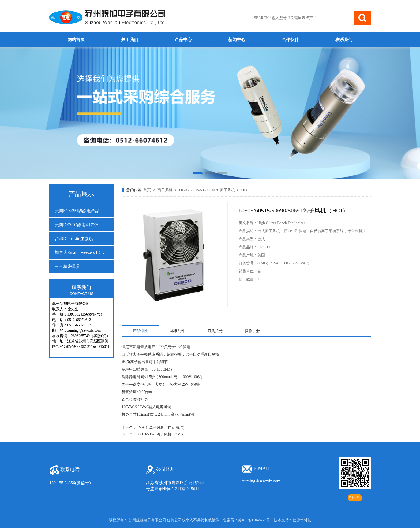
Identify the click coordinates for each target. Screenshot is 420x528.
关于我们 (130, 40)
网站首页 (76, 40)
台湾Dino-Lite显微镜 (74, 239)
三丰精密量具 (67, 266)
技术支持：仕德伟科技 (292, 520)
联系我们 (344, 40)
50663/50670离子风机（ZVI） (161, 434)
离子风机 (166, 190)
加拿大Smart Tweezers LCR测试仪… (81, 252)
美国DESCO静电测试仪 (77, 225)
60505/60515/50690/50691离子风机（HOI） (214, 190)
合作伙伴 (290, 40)
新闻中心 (237, 40)
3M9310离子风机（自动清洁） (162, 428)
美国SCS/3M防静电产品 (77, 211)
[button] (198, 173)
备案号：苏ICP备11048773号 (247, 520)
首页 (148, 190)
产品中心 (183, 40)
